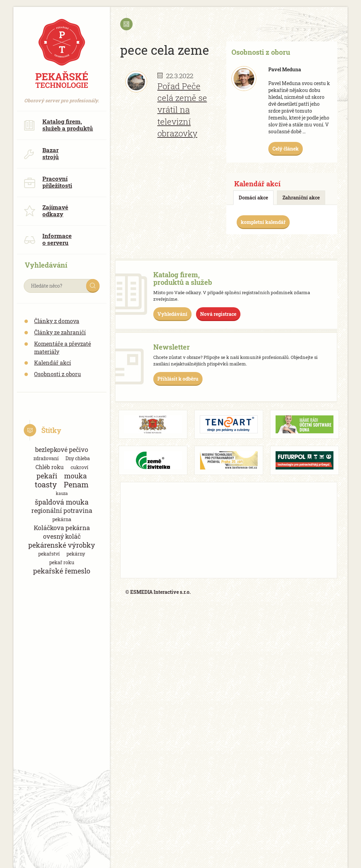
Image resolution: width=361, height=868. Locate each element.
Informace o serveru (48, 239)
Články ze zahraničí (60, 332)
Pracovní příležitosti (48, 182)
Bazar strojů (41, 153)
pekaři (47, 476)
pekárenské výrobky (62, 545)
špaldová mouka (62, 502)
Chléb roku (50, 467)
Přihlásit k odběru (178, 379)
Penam (76, 484)
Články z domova (57, 321)
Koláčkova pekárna (62, 528)
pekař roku (62, 562)
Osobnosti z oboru (58, 374)
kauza (62, 493)
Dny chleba (78, 458)
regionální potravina (62, 510)
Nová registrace (218, 314)
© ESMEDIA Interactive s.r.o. (158, 592)
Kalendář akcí (53, 363)
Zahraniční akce (301, 198)
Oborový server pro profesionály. (62, 97)
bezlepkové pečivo (62, 449)
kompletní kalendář (263, 222)
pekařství (49, 554)
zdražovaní (46, 458)
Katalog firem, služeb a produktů (58, 125)
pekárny (76, 554)
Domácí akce (253, 198)
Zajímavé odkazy (46, 211)
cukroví (79, 467)
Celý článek (286, 149)
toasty (46, 484)
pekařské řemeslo (62, 571)
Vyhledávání (172, 314)
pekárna (62, 519)
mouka (75, 476)
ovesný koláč (62, 536)
